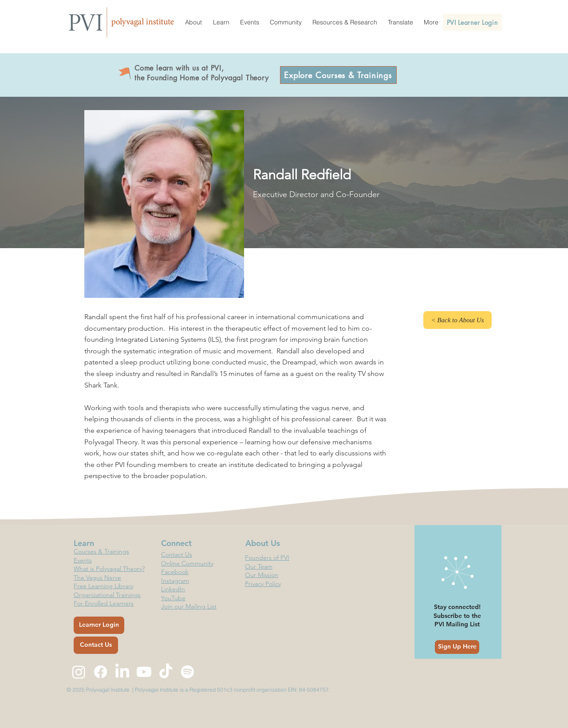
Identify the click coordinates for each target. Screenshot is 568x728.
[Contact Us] (96, 645)
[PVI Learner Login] (473, 22)
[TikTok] (166, 672)
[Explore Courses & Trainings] (338, 75)
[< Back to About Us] (458, 320)
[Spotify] (187, 672)
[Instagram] (79, 672)
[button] (193, 22)
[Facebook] (101, 672)
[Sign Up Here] (457, 647)
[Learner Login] (99, 625)
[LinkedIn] (122, 672)
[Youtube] (144, 672)
